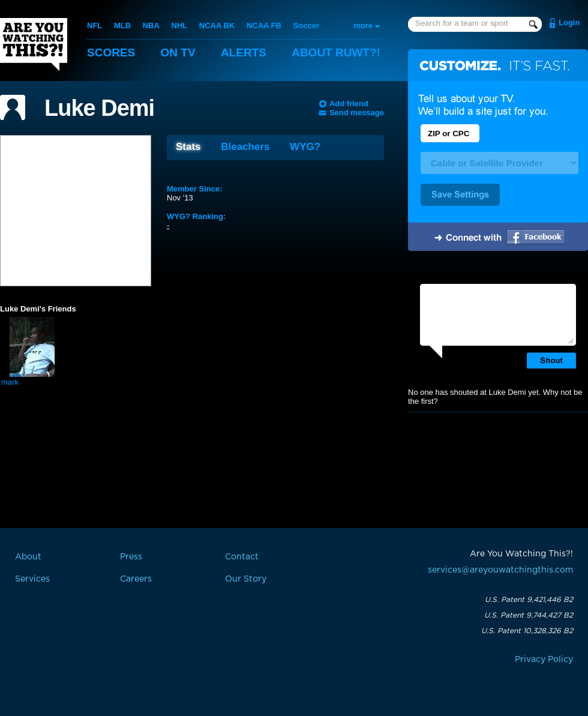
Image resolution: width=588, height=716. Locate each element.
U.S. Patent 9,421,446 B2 (529, 600)
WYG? (305, 147)
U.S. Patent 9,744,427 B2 (529, 615)
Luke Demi (99, 108)
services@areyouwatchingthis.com (500, 570)
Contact (242, 557)
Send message (357, 113)
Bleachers (245, 147)
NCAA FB (264, 26)
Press (131, 557)
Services (32, 579)
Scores (111, 53)
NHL (180, 26)
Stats (188, 147)
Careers (136, 579)
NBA (151, 26)
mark (10, 382)
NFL (94, 26)
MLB (122, 26)
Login (569, 23)
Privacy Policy (544, 660)
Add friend (349, 104)
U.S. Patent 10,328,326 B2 (527, 631)
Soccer (306, 26)
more (363, 26)
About (336, 53)
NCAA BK (217, 26)
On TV (178, 53)
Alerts (244, 53)
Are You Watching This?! (34, 44)
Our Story (246, 579)
